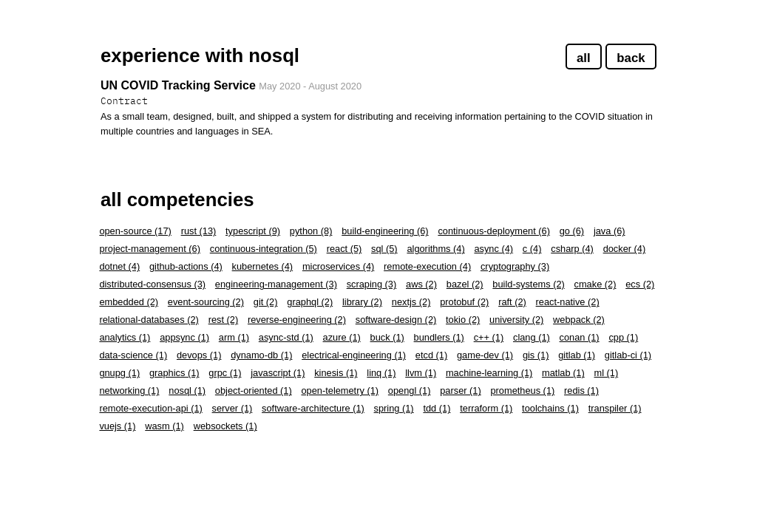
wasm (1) (164, 426)
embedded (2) (129, 302)
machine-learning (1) (489, 373)
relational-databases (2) (149, 320)
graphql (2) (310, 302)
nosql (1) (187, 391)
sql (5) (384, 249)
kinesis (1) (336, 373)
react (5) (344, 249)
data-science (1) (133, 355)
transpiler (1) (615, 408)
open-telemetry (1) (340, 391)
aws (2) (421, 284)
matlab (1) (563, 373)
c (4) (532, 249)
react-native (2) (568, 302)
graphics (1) (174, 373)
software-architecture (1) (313, 408)
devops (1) (199, 355)
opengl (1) (410, 391)
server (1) (232, 408)
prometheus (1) (522, 391)
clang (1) (532, 337)
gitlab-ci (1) (628, 355)
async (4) (493, 249)
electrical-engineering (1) (354, 355)
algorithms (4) (435, 249)
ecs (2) (640, 284)
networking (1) (129, 391)
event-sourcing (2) (206, 302)
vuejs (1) (117, 426)
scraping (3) (372, 284)
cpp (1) (623, 337)
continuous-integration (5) (264, 249)
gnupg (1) (119, 373)
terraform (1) (486, 408)
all (584, 58)
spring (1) (394, 408)
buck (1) (387, 337)
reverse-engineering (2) (297, 320)
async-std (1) (286, 337)
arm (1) (234, 337)
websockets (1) (225, 426)
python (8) (311, 231)
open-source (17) (135, 231)
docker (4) (625, 249)
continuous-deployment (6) (494, 231)
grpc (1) (225, 373)
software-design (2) (396, 320)
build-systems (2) (528, 284)
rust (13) (199, 231)
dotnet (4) (119, 266)
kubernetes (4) (263, 266)
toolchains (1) (550, 408)
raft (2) (512, 302)
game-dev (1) (485, 355)
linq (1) (381, 373)
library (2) (362, 302)
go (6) (572, 231)
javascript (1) (278, 373)
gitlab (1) (577, 355)
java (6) (610, 231)
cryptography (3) (515, 266)
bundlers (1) (439, 337)
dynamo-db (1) (261, 355)
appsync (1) (184, 337)
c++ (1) (489, 337)
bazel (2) (465, 284)
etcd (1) (431, 355)
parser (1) (460, 391)
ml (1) (606, 373)
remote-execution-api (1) (150, 408)
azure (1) (342, 337)
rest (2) (224, 320)
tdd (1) (437, 408)
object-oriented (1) (254, 391)
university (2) (516, 320)
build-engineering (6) (385, 231)
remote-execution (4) (427, 266)
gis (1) (536, 355)
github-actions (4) (186, 266)
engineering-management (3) (276, 284)
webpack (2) (579, 320)
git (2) (266, 302)
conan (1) (580, 337)
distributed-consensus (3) (152, 284)
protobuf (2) (464, 302)
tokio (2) (463, 320)
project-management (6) (150, 249)
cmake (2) (595, 284)
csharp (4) (572, 249)
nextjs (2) (411, 302)
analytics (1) (125, 337)
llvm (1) (421, 373)
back (631, 58)
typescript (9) (253, 231)
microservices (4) (338, 266)
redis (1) (581, 391)
